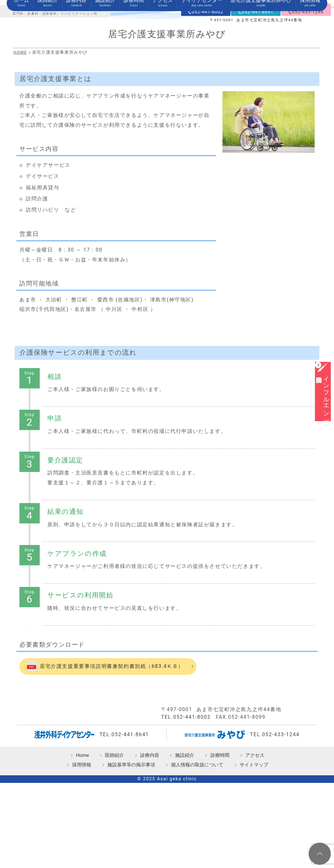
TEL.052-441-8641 (124, 796)
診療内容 (76, 59)
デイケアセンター (202, 59)
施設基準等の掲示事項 (131, 827)
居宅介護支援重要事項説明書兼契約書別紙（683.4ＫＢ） (112, 725)
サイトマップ (254, 827)
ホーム (21, 59)
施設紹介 (105, 59)
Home (82, 817)
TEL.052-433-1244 (275, 796)
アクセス (163, 59)
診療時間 (134, 59)
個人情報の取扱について (197, 827)
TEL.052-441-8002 (186, 779)
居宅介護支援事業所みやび (261, 59)
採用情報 (310, 59)
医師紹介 (48, 59)
